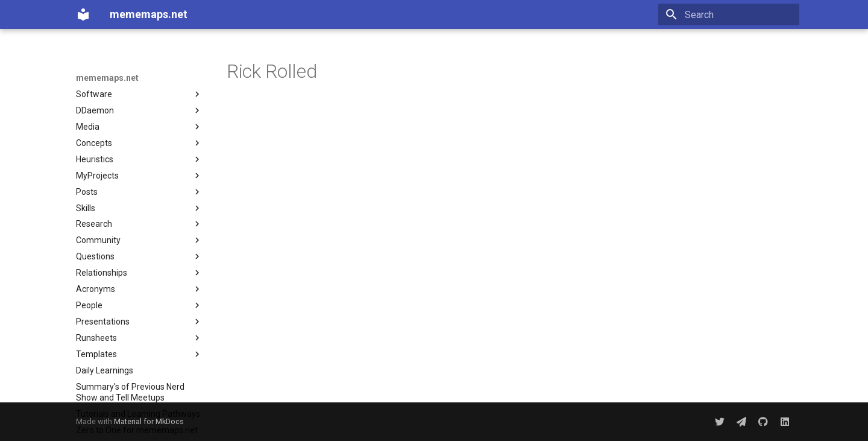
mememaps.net (107, 78)
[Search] (729, 14)
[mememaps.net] (83, 14)
